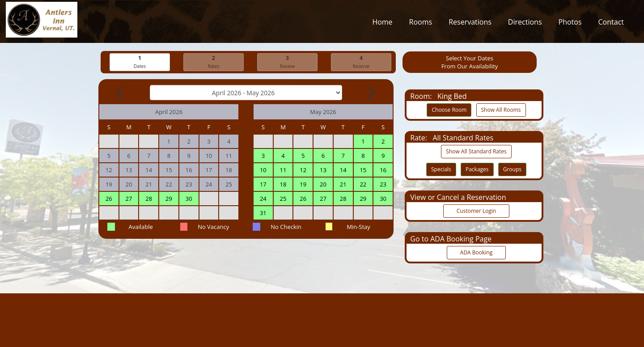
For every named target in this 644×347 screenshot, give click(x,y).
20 (323, 185)
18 (283, 185)
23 (383, 185)
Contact (611, 24)
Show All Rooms (501, 110)
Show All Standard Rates (476, 152)
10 (263, 170)
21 (343, 185)
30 (189, 199)
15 (363, 170)
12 (303, 170)
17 (263, 185)
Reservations (470, 24)
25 (283, 199)
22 (363, 185)
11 (283, 170)
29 (169, 199)
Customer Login (476, 211)
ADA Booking (476, 253)
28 (149, 199)
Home (382, 24)
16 (383, 170)
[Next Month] (370, 93)
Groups (512, 170)
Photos (570, 24)
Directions (525, 24)
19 (303, 185)
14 (343, 170)
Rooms (421, 24)
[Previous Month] (121, 93)
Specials (441, 170)
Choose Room (449, 110)
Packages (477, 170)
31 (263, 213)
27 (129, 199)
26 (109, 199)
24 (263, 199)
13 (323, 170)
